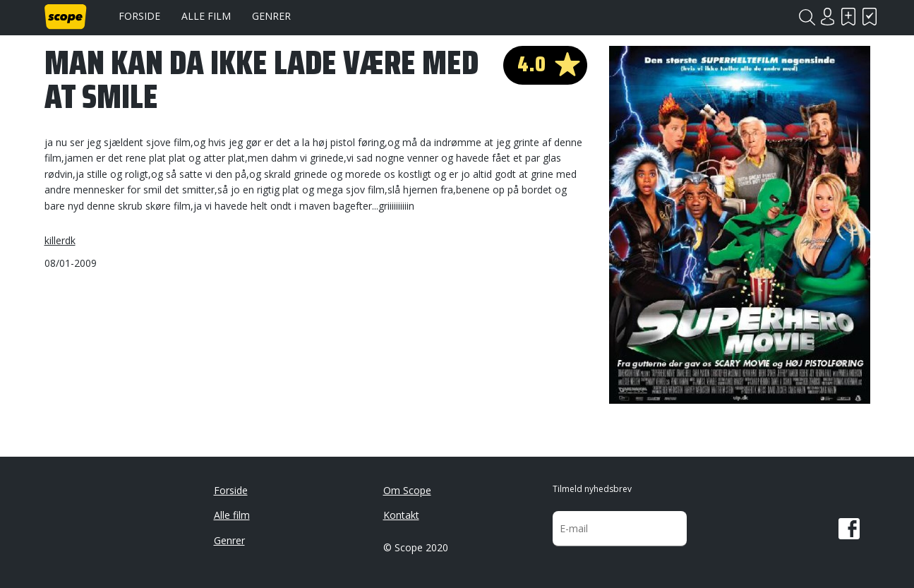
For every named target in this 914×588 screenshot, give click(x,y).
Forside (139, 16)
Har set (870, 17)
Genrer (271, 16)
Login (828, 17)
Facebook (849, 529)
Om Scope (407, 490)
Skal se (849, 17)
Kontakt (401, 515)
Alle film (206, 16)
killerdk (60, 240)
